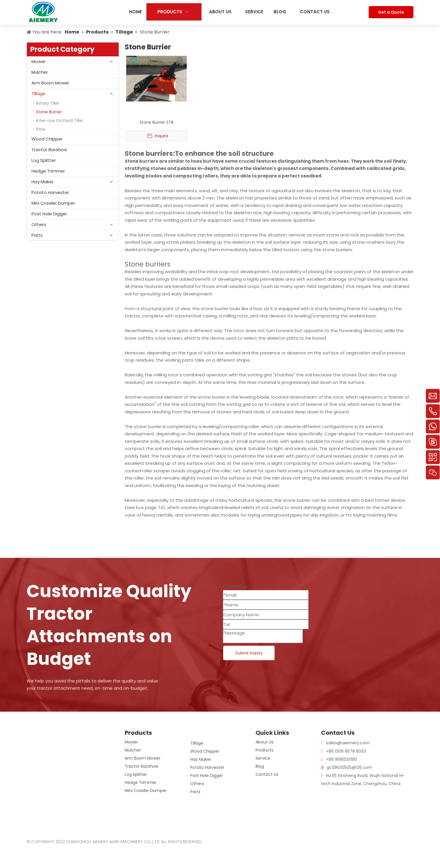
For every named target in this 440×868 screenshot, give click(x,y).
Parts (37, 235)
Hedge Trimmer (48, 171)
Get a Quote (391, 12)
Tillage (38, 94)
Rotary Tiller (48, 103)
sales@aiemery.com (348, 743)
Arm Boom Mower (50, 83)
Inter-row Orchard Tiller (60, 121)
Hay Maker (42, 182)
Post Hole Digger (49, 214)
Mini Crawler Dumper (53, 203)
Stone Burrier (49, 112)
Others (39, 224)
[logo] (34, 733)
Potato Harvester (50, 192)
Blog (260, 766)
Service (263, 758)
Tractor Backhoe (49, 150)
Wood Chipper (47, 139)
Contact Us (267, 774)
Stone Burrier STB (156, 122)
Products (264, 750)
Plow (41, 129)
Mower (39, 61)
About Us (264, 742)
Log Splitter (44, 160)
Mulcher (40, 72)
